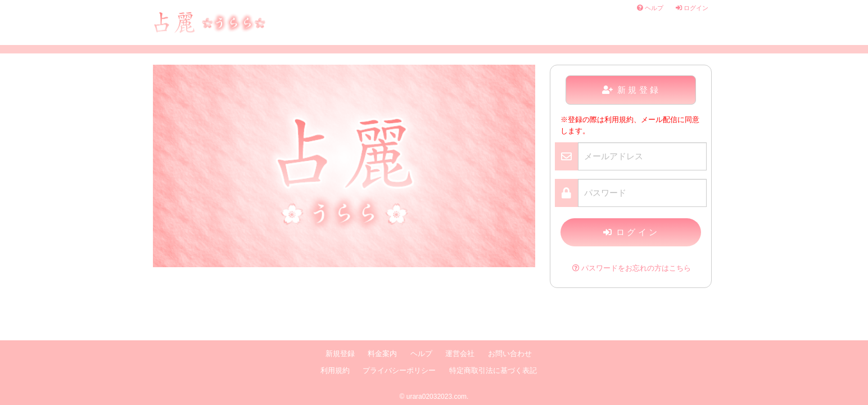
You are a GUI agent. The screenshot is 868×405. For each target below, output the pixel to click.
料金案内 (382, 354)
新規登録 (632, 90)
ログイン (692, 8)
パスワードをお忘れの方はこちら (632, 268)
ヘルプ (650, 8)
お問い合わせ (510, 354)
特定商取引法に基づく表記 (493, 371)
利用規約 (335, 371)
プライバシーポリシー (399, 371)
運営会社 (460, 354)
